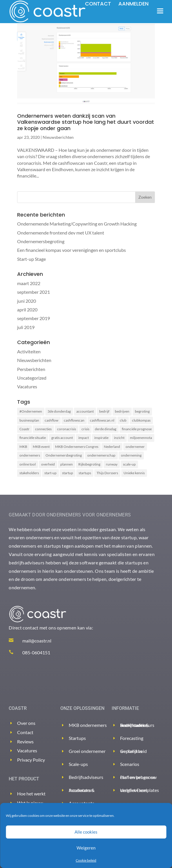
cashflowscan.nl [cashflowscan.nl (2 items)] (102, 420)
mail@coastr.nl (37, 641)
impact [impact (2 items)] (84, 438)
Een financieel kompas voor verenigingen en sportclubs (71, 250)
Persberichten (31, 369)
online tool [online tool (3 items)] (28, 464)
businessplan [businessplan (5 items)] (29, 420)
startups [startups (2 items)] (85, 473)
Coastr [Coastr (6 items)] (25, 429)
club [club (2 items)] (123, 420)
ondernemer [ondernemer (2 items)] (135, 447)
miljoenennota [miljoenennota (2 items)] (141, 438)
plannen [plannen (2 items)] (67, 464)
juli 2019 (26, 327)
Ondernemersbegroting (41, 241)
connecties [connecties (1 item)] (43, 429)
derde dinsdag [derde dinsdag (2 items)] (106, 429)
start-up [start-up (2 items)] (50, 473)
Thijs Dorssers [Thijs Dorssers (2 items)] (107, 473)
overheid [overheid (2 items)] (48, 464)
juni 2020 (27, 301)
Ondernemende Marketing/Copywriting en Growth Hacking (77, 224)
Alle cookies (86, 832)
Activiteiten (29, 351)
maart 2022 (29, 283)
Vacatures (27, 386)
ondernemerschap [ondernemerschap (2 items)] (101, 455)
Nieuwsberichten (58, 137)
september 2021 (34, 292)
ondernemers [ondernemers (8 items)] (30, 455)
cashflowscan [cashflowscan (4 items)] (74, 420)
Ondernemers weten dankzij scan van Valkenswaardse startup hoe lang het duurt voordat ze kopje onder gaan (86, 122)
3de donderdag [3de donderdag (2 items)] (59, 411)
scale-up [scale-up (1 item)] (129, 464)
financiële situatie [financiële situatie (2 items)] (33, 438)
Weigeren (86, 848)
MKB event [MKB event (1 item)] (41, 447)
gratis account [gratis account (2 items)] (62, 438)
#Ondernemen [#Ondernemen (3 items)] (31, 411)
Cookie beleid (86, 860)
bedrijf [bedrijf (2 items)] (104, 411)
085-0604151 (36, 652)
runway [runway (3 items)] (112, 464)
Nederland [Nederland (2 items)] (112, 447)
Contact (98, 4)
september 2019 (34, 318)
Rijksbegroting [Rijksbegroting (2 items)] (89, 464)
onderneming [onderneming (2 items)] (131, 455)
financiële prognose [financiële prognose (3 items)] (137, 429)
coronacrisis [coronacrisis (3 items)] (67, 429)
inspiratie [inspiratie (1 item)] (101, 438)
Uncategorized (32, 378)
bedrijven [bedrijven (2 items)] (122, 411)
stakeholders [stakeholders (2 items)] (29, 473)
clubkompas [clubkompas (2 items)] (141, 420)
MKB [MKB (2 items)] (23, 447)
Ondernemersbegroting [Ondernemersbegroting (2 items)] (64, 455)
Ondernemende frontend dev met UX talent (61, 233)
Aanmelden (133, 4)
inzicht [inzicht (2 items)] (119, 438)
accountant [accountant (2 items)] (85, 411)
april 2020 (27, 310)
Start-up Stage (31, 259)
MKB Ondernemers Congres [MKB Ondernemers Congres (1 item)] (77, 447)
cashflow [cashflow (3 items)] (51, 420)
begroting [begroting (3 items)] (142, 411)
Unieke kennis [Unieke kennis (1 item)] (134, 473)
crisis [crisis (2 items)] (85, 429)
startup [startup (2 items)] (68, 473)
